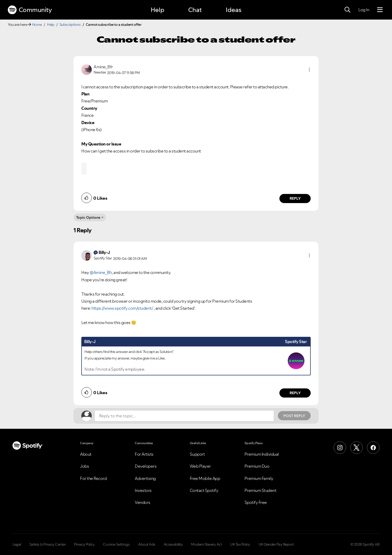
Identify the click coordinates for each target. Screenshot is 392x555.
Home (37, 25)
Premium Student (261, 490)
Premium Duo (257, 466)
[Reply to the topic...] (184, 416)
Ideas (234, 10)
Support (197, 454)
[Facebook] (373, 448)
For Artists (144, 454)
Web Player (200, 466)
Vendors (143, 502)
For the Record (93, 478)
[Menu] (380, 10)
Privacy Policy (84, 544)
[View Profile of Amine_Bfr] (103, 67)
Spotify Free (256, 502)
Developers (146, 466)
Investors (143, 490)
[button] (309, 70)
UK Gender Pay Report (276, 544)
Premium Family (259, 478)
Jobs (84, 466)
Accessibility (173, 544)
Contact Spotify (204, 490)
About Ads (147, 544)
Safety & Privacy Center (48, 544)
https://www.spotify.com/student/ (122, 308)
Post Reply (294, 416)
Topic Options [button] (88, 217)
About (86, 454)
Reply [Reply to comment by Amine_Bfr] (295, 198)
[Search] (347, 10)
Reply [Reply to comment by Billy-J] (295, 393)
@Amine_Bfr (101, 272)
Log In (364, 10)
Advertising (145, 478)
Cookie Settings (116, 544)
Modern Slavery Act (206, 544)
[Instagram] (340, 448)
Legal (17, 544)
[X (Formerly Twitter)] (357, 448)
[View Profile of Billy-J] (104, 252)
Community (30, 10)
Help (157, 10)
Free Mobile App (205, 478)
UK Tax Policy (240, 544)
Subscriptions (70, 25)
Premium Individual (262, 454)
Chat (195, 10)
